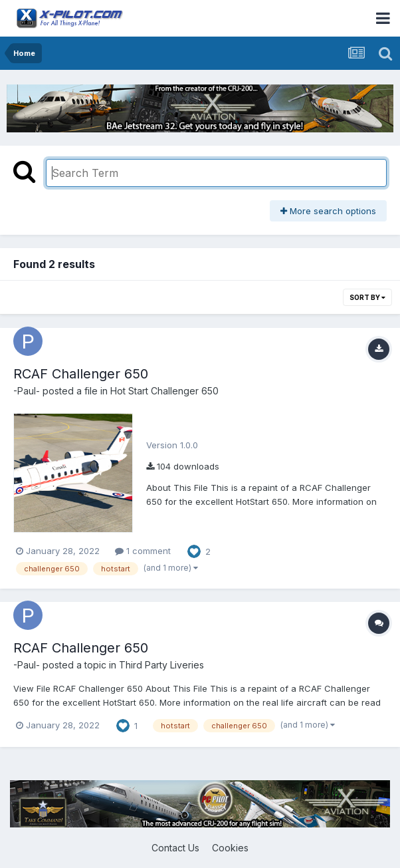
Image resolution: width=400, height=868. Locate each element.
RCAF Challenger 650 (81, 374)
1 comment (143, 551)
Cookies (230, 848)
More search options (328, 211)
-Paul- (27, 391)
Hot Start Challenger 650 (164, 391)
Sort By (367, 297)
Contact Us (175, 848)
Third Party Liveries (161, 665)
